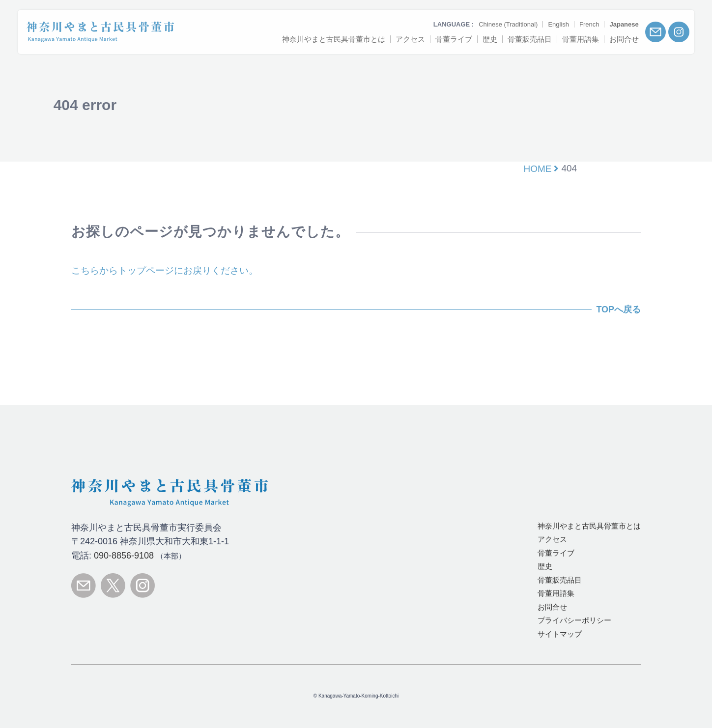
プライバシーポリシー (574, 620)
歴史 (545, 566)
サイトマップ (560, 634)
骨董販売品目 (560, 580)
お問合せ (552, 607)
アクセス (552, 539)
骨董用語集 (556, 593)
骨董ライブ (556, 553)
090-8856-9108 (124, 556)
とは (589, 526)
